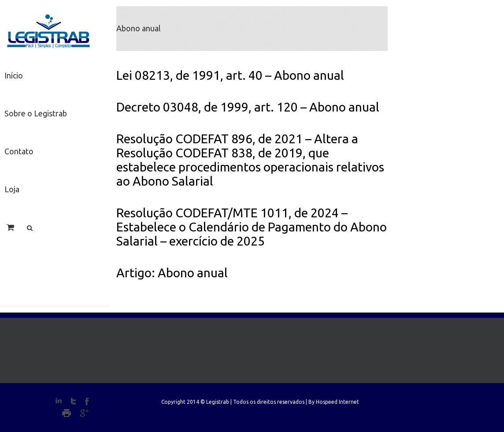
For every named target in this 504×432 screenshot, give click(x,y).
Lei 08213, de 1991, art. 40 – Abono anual (230, 75)
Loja (12, 189)
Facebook (87, 401)
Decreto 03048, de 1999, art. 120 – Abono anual (248, 107)
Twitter (73, 401)
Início (14, 75)
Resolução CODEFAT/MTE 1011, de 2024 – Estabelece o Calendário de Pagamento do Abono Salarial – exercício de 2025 (252, 227)
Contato (19, 151)
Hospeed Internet (337, 402)
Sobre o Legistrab (36, 113)
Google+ (84, 413)
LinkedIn (59, 400)
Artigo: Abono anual (172, 273)
